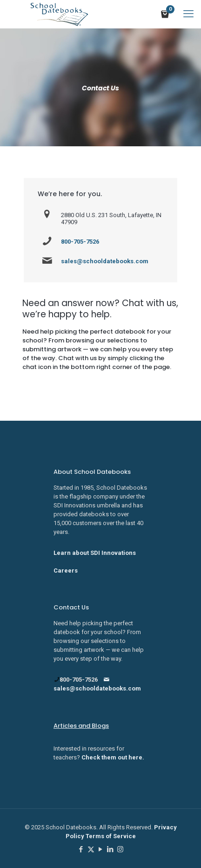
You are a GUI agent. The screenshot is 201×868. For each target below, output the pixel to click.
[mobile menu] (188, 14)
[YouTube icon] (101, 849)
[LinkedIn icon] (111, 849)
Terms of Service (111, 836)
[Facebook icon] (81, 849)
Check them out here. (113, 757)
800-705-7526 (80, 242)
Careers (66, 571)
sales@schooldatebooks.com (105, 261)
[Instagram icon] (120, 849)
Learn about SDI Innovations (95, 553)
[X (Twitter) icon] (91, 849)
